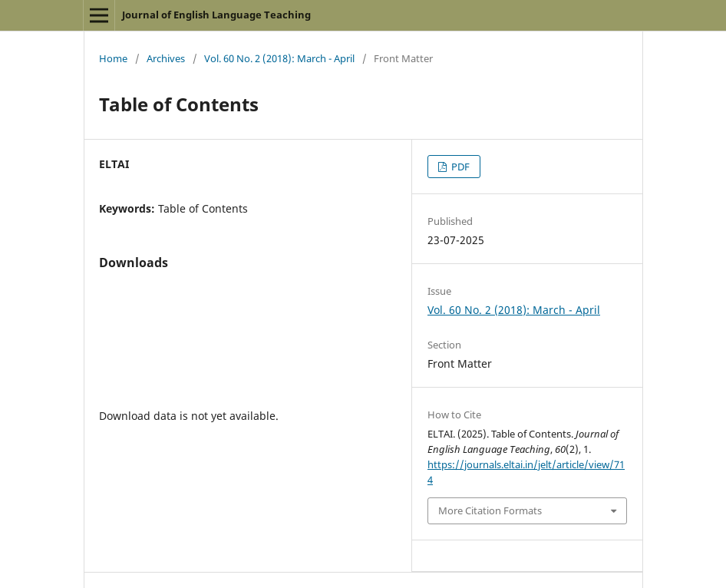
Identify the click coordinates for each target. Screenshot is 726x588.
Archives (166, 58)
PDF (459, 167)
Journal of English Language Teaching (216, 15)
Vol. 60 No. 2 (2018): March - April (279, 58)
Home (113, 58)
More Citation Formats (490, 510)
